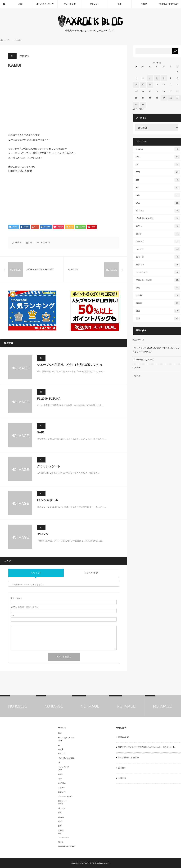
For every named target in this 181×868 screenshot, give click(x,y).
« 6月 (135, 109)
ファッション (158, 272)
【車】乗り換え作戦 (158, 218)
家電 (158, 288)
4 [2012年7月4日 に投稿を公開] (150, 78)
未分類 (158, 295)
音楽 (119, 4)
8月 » (141, 109)
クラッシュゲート (49, 466)
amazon (158, 149)
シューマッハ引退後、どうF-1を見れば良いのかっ (70, 365)
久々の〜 (137, 368)
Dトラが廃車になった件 (143, 360)
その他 (144, 4)
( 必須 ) (16, 598)
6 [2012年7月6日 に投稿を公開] (164, 78)
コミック (158, 249)
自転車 (158, 303)
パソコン (158, 265)
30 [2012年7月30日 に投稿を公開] (136, 105)
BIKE (158, 157)
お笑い (158, 226)
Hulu (158, 195)
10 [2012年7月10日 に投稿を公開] (143, 85)
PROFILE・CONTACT (169, 4)
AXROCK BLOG (88, 863)
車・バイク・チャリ (45, 4)
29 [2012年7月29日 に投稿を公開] (177, 98)
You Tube (158, 211)
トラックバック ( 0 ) (91, 573)
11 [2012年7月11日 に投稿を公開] (150, 85)
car (158, 164)
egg (158, 180)
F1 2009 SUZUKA (49, 399)
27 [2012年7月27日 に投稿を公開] (164, 98)
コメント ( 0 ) (36, 573)
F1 (12, 56)
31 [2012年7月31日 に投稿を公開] (143, 105)
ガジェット (95, 4)
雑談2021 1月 (139, 340)
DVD (158, 172)
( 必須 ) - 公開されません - (25, 607)
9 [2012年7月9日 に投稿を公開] (136, 85)
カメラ (158, 234)
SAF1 (41, 433)
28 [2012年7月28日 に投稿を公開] (171, 98)
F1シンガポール (48, 500)
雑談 (20, 4)
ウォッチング (70, 4)
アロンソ (43, 534)
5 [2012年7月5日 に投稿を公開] (157, 78)
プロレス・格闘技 (158, 280)
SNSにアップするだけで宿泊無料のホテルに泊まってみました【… (147, 747)
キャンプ (158, 242)
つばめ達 (137, 376)
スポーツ (158, 257)
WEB (158, 203)
